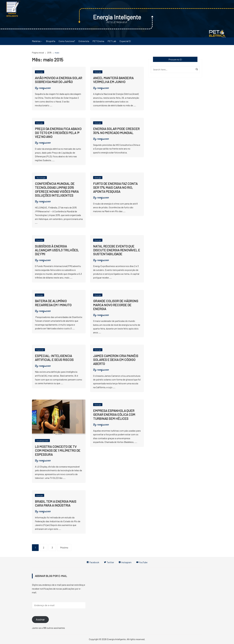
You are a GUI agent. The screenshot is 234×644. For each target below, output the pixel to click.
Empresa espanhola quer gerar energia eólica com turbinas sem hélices (114, 414)
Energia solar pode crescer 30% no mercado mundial (116, 130)
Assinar (40, 619)
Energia (40, 72)
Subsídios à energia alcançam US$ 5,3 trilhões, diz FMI (57, 250)
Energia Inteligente (117, 17)
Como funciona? (67, 41)
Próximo (64, 548)
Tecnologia (41, 178)
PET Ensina (98, 41)
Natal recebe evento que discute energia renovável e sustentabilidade (117, 250)
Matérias (36, 41)
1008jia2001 (45, 88)
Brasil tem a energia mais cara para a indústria (56, 503)
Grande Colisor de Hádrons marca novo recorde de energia (116, 305)
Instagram (125, 562)
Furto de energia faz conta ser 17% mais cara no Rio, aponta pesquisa (115, 187)
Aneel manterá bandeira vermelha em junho (113, 80)
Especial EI (125, 41)
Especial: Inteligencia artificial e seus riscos (54, 357)
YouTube (142, 562)
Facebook (92, 562)
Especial (40, 350)
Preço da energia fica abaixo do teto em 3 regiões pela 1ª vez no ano (58, 132)
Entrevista (84, 41)
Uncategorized (42, 441)
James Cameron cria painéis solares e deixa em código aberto (116, 359)
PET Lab (112, 41)
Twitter (109, 562)
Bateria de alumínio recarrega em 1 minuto (53, 303)
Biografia (51, 41)
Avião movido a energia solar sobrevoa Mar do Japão (59, 80)
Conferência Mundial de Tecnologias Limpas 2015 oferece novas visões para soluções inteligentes (57, 189)
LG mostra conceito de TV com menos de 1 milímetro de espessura (58, 450)
